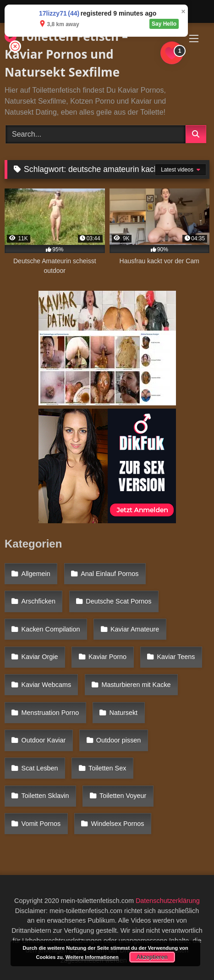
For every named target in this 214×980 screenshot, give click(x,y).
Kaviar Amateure (135, 629)
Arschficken (38, 601)
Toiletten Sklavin (45, 796)
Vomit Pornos (41, 824)
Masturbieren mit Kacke (136, 685)
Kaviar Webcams (47, 685)
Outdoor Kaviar (44, 740)
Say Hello (164, 24)
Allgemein (36, 574)
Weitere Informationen (92, 957)
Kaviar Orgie (40, 657)
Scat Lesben (40, 768)
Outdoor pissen (119, 740)
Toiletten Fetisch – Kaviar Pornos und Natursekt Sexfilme (66, 54)
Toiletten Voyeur (123, 796)
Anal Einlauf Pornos (110, 574)
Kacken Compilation (51, 629)
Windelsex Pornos (118, 824)
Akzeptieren (152, 957)
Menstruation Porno (50, 713)
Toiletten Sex (107, 768)
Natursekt (124, 713)
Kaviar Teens (176, 657)
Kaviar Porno (107, 657)
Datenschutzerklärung (168, 901)
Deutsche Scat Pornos (118, 601)
